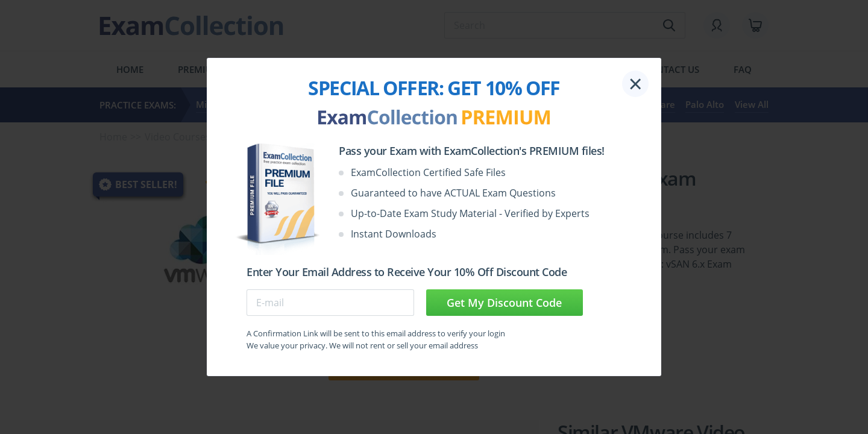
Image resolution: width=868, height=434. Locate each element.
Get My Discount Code (504, 303)
